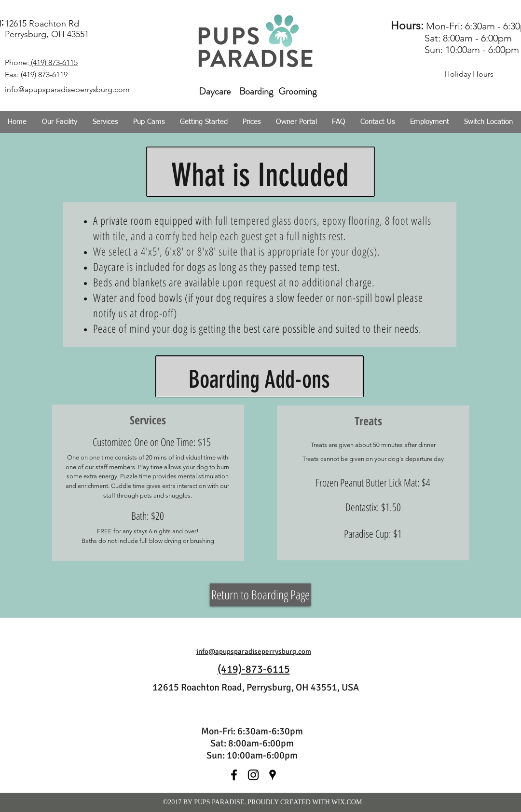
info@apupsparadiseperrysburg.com (254, 651)
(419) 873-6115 (53, 62)
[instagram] (253, 775)
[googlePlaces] (273, 775)
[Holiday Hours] (469, 74)
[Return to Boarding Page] (260, 595)
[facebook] (234, 775)
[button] (105, 122)
